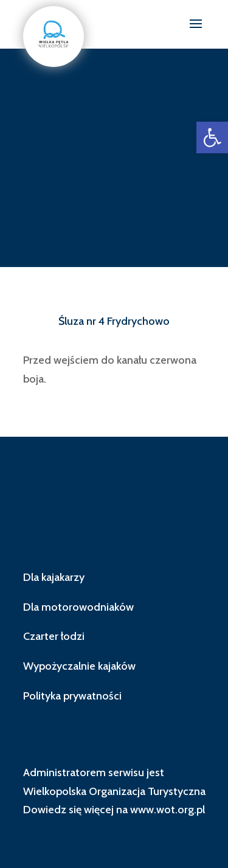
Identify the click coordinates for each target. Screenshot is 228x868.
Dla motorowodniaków (78, 607)
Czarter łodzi (54, 636)
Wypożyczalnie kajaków (79, 666)
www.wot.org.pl (168, 810)
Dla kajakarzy (54, 577)
